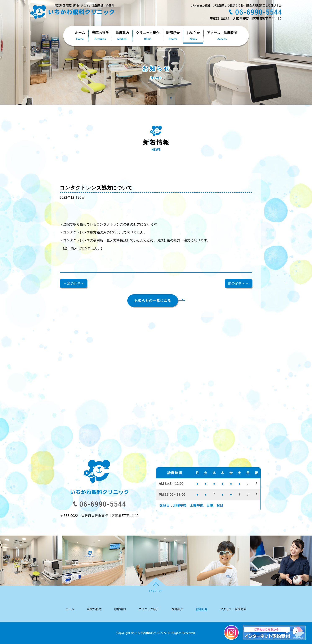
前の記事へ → (239, 283)
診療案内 (120, 609)
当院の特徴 (94, 609)
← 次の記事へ (73, 283)
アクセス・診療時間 (233, 609)
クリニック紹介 (149, 609)
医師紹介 (177, 609)
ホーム (70, 609)
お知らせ (202, 609)
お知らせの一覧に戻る (153, 301)
